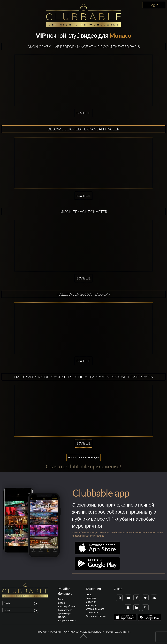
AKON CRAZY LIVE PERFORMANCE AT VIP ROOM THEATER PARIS (84, 47)
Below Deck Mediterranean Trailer (83, 129)
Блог (61, 599)
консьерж (91, 605)
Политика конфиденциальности (83, 632)
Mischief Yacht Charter (83, 212)
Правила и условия (49, 632)
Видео (61, 603)
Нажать (62, 617)
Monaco (120, 35)
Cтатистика (92, 612)
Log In (154, 5)
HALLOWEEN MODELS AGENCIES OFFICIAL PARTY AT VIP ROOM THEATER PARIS (83, 377)
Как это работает (67, 606)
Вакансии (91, 602)
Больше (83, 113)
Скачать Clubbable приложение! (83, 466)
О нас (89, 594)
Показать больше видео (83, 457)
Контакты (91, 598)
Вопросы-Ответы (67, 620)
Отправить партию (96, 616)
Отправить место (95, 609)
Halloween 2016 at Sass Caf (84, 294)
